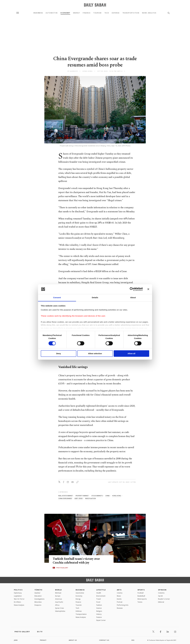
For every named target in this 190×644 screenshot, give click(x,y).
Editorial (161, 602)
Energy (77, 13)
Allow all (132, 353)
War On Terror (19, 599)
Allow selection (95, 353)
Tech (107, 13)
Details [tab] (95, 297)
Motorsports (142, 599)
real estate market (66, 496)
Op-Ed (160, 596)
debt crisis (79, 498)
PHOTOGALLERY (62, 568)
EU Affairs (17, 602)
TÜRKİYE (38, 590)
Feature (99, 617)
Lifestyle (101, 590)
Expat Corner (101, 620)
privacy (43, 640)
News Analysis (149, 13)
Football (141, 593)
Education (38, 596)
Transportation (131, 13)
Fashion (99, 605)
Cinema (120, 593)
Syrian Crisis (59, 608)
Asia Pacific (59, 602)
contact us (104, 640)
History (99, 614)
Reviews (120, 608)
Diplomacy (18, 593)
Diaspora (38, 605)
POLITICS (18, 590)
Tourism (97, 13)
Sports (141, 590)
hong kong (117, 496)
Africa (57, 605)
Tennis (140, 602)
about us (73, 640)
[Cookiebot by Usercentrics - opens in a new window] (132, 289)
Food (98, 602)
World (58, 590)
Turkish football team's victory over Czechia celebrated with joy (77, 561)
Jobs (16, 640)
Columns (161, 593)
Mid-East (58, 593)
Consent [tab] (57, 297)
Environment (101, 596)
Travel (99, 599)
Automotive (52, 13)
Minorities (38, 602)
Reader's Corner (164, 599)
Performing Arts (123, 605)
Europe (58, 596)
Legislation (18, 596)
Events (119, 599)
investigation (90, 498)
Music (119, 596)
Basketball (141, 596)
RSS (133, 640)
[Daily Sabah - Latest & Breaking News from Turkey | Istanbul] (95, 5)
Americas (58, 599)
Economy (65, 13)
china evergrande (65, 498)
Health (99, 593)
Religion (99, 611)
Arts (119, 590)
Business (38, 13)
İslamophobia (60, 611)
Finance (87, 13)
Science (99, 608)
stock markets (97, 496)
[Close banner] (148, 289)
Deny (59, 353)
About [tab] (133, 297)
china (107, 496)
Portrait (120, 602)
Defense (116, 13)
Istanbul (37, 593)
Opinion (162, 590)
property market (82, 496)
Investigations (39, 599)
